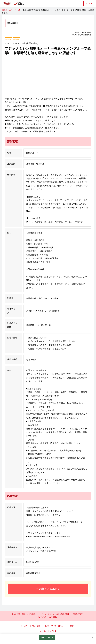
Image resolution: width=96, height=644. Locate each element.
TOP (25, 626)
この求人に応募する (48, 589)
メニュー (89, 3)
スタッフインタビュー (55, 626)
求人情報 (36, 626)
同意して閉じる (47, 637)
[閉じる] (93, 638)
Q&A (72, 626)
